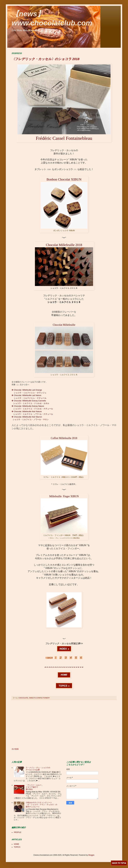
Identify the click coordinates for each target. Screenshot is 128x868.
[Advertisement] (64, 724)
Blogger (91, 855)
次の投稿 (15, 749)
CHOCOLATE (23, 698)
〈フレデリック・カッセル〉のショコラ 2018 (46, 59)
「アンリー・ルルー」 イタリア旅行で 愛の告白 (34, 787)
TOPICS (17, 847)
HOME (16, 844)
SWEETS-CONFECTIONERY (39, 698)
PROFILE (18, 832)
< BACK (49, 658)
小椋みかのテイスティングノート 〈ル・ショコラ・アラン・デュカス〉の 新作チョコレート (41, 805)
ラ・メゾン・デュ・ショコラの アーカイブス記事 (38, 769)
